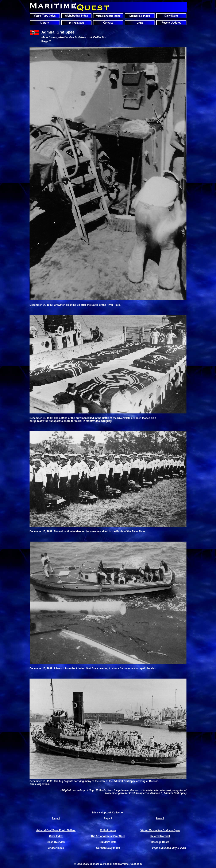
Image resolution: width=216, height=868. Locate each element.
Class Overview (56, 842)
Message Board (160, 842)
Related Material (160, 836)
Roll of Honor (108, 830)
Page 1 (56, 818)
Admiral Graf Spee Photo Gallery (56, 830)
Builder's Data (108, 842)
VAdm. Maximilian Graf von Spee (160, 830)
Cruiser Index (56, 848)
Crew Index (56, 836)
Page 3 (160, 818)
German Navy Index (108, 848)
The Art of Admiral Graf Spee (108, 836)
